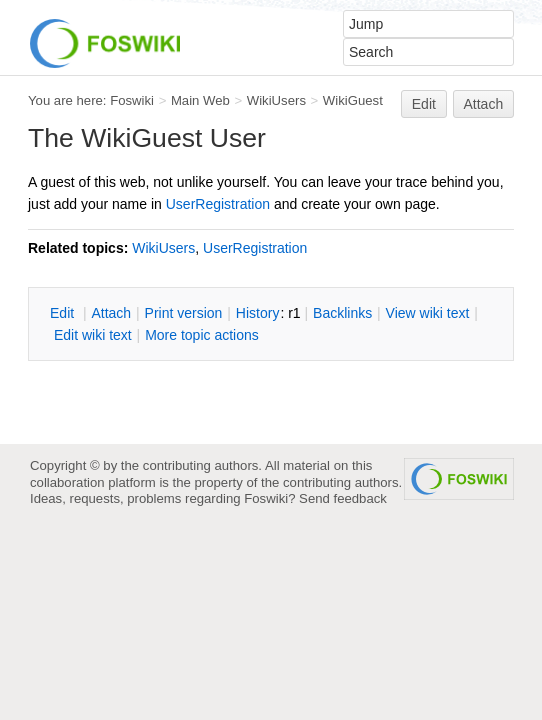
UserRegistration (218, 204)
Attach (484, 104)
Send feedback (343, 498)
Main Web (200, 100)
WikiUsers (276, 100)
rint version (184, 313)
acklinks (342, 313)
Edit (424, 104)
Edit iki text (93, 335)
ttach (111, 313)
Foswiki (132, 100)
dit (64, 313)
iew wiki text (428, 313)
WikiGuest (353, 100)
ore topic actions (202, 335)
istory (258, 313)
